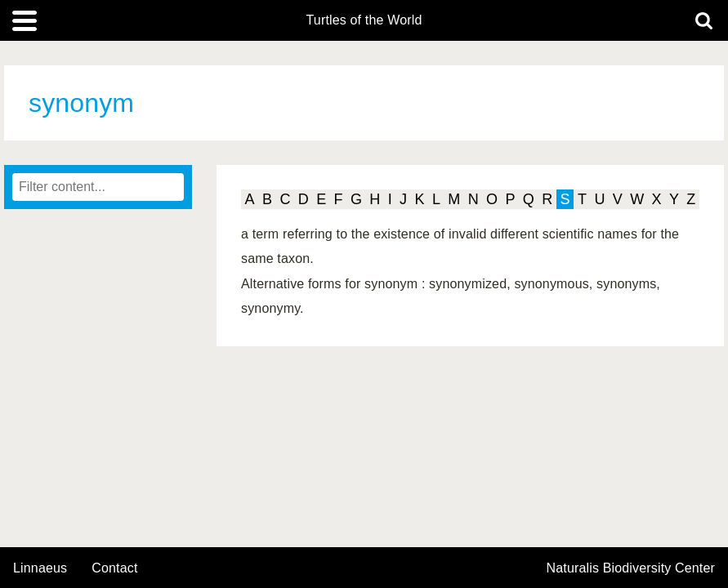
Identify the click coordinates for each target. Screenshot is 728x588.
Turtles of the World (364, 20)
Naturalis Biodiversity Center (631, 568)
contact (114, 568)
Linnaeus (40, 568)
